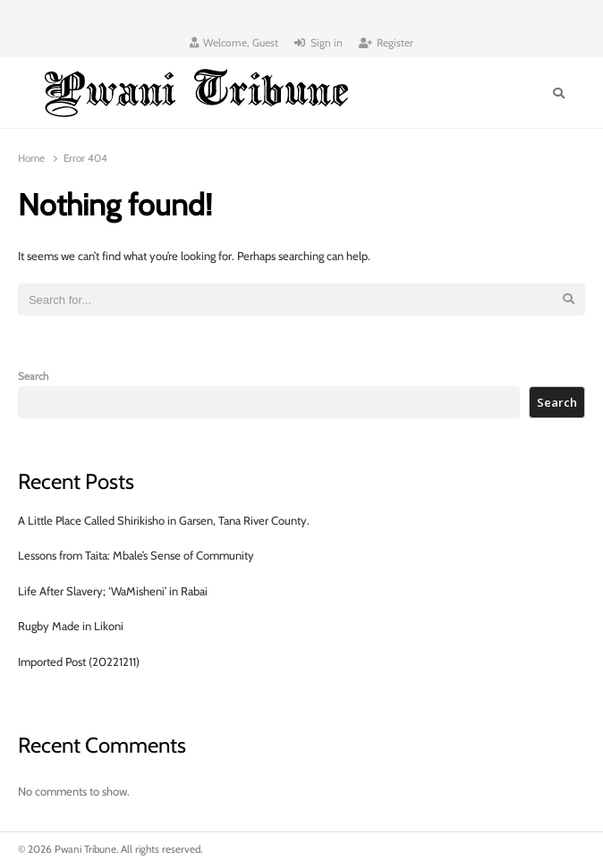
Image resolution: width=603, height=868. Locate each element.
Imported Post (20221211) (79, 662)
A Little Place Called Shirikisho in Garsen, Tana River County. (164, 520)
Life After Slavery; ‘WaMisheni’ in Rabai (113, 591)
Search (33, 376)
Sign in (318, 42)
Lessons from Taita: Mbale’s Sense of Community (136, 555)
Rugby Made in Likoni (71, 626)
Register (386, 42)
